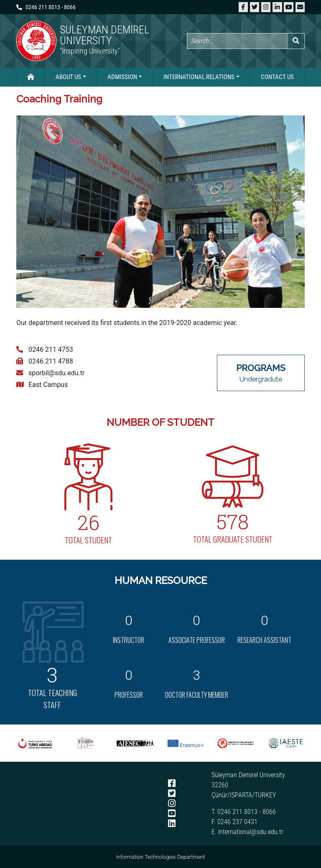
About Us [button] (68, 77)
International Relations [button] (199, 77)
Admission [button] (122, 77)
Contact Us (277, 77)
